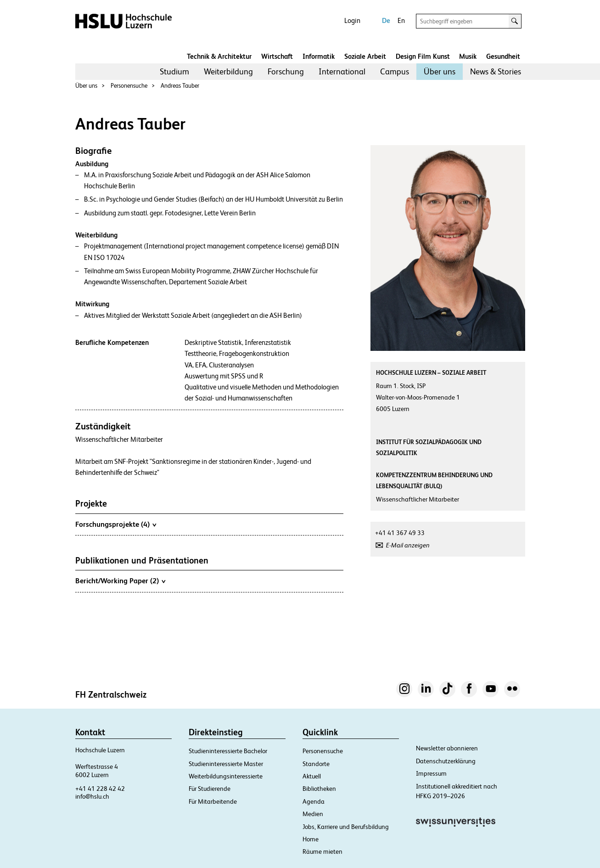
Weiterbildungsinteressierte (226, 776)
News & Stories (496, 71)
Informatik (319, 56)
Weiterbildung (228, 71)
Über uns (440, 71)
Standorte (316, 764)
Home (311, 839)
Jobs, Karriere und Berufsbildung (346, 827)
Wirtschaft (277, 56)
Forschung (286, 71)
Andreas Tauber (180, 86)
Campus (395, 71)
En (401, 20)
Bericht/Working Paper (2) (120, 581)
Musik (468, 56)
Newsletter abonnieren (447, 748)
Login (352, 20)
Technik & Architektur (219, 56)
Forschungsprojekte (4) (116, 524)
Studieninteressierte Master (226, 764)
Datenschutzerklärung (446, 761)
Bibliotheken (319, 789)
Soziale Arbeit (365, 56)
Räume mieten (322, 851)
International (342, 71)
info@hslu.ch (92, 796)
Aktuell (312, 776)
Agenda (314, 801)
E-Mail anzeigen (408, 545)
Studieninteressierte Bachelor (228, 751)
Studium (174, 71)
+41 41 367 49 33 (400, 533)
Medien (313, 814)
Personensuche (129, 86)
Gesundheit (503, 56)
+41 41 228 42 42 (100, 789)
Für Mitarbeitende (213, 801)
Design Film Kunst (423, 56)
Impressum (431, 773)
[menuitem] (174, 72)
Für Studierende (210, 789)
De (386, 20)
